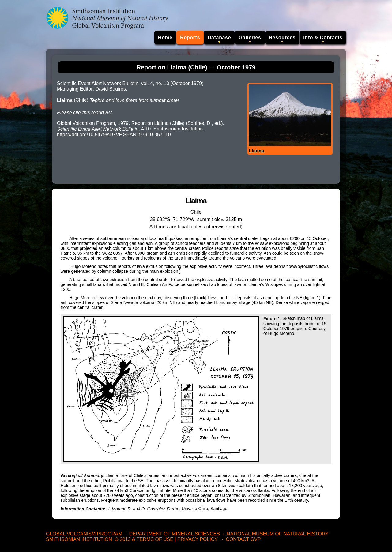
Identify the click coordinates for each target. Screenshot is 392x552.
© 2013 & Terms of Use (144, 539)
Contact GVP (243, 539)
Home (165, 38)
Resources (282, 38)
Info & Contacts (323, 38)
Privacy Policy (198, 539)
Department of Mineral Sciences (174, 534)
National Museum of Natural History (278, 534)
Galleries (250, 38)
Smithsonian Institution (79, 539)
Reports (190, 38)
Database (219, 38)
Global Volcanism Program (84, 534)
